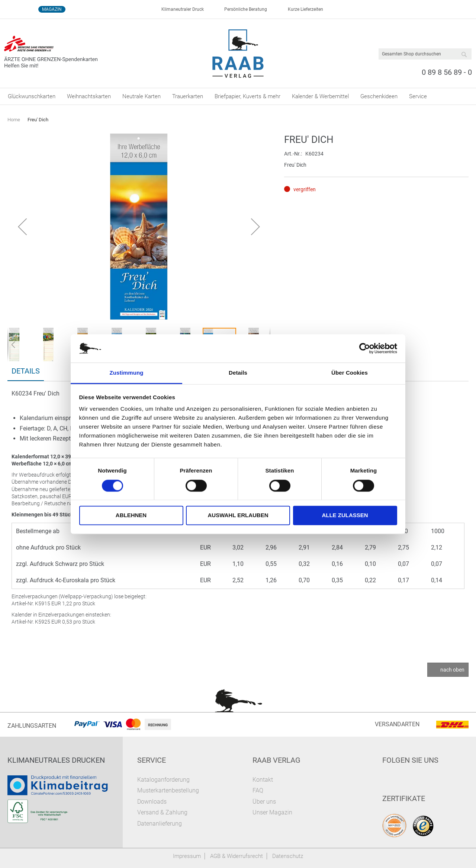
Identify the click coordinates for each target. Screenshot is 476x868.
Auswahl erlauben (238, 515)
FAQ (258, 790)
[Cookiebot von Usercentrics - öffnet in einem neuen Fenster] (365, 348)
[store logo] (238, 54)
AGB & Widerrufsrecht (237, 856)
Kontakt (263, 780)
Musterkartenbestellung (168, 790)
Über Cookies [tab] (350, 373)
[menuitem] (32, 96)
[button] (22, 227)
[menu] (238, 96)
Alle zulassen (345, 515)
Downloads (152, 802)
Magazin (52, 9)
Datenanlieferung (160, 824)
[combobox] (425, 54)
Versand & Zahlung (162, 812)
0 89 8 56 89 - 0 (447, 72)
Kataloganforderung (163, 780)
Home (14, 120)
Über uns (264, 802)
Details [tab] (238, 373)
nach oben (452, 670)
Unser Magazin (272, 812)
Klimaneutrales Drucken (56, 760)
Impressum (187, 856)
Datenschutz (288, 856)
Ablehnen (131, 515)
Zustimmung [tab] (127, 373)
